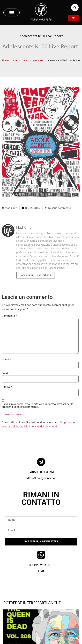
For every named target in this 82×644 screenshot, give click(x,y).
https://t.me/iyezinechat (41, 478)
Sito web (7, 387)
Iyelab (25, 60)
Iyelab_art (38, 60)
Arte (15, 60)
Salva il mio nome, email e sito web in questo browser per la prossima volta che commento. (38, 406)
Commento (9, 316)
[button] (12, 12)
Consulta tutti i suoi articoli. (36, 275)
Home (5, 60)
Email (6, 373)
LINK (41, 571)
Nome (6, 360)
